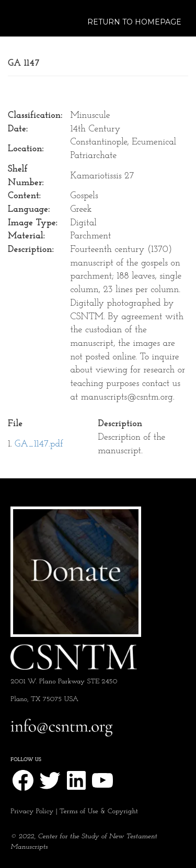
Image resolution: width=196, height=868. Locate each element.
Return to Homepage (134, 22)
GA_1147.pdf (39, 444)
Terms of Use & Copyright (99, 811)
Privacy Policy (32, 811)
